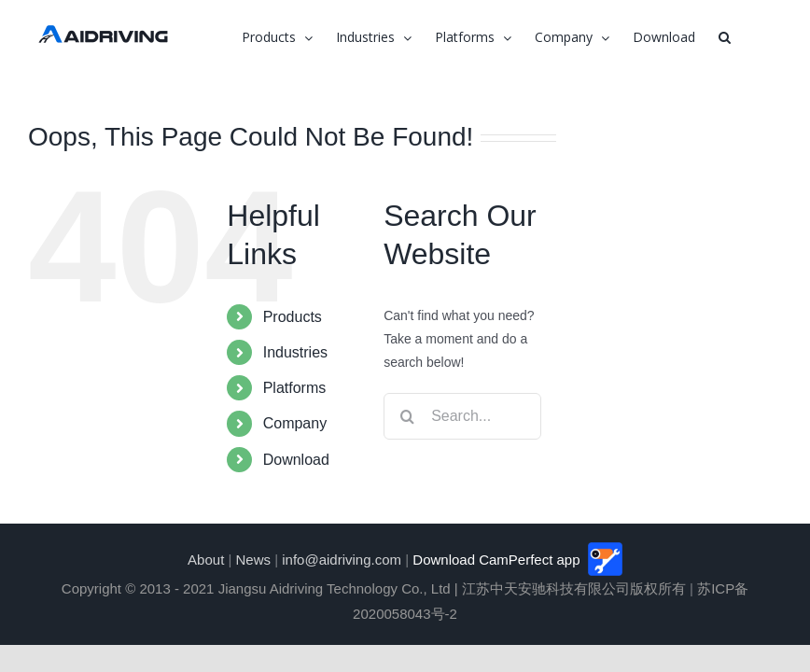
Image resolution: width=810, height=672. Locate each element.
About (206, 560)
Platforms (295, 388)
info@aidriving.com (342, 560)
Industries (295, 352)
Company (295, 423)
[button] (725, 37)
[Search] (407, 416)
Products (293, 317)
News (254, 560)
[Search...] (462, 416)
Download (296, 460)
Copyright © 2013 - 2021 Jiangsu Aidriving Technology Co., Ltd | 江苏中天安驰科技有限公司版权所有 (374, 588)
